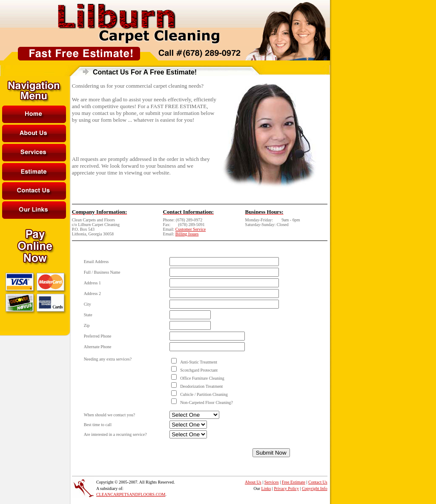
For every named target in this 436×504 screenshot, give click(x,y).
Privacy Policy (286, 488)
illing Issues (188, 234)
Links (266, 488)
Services (272, 482)
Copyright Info (315, 488)
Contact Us (318, 482)
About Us (253, 482)
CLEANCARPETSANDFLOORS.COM (131, 494)
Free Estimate (294, 482)
